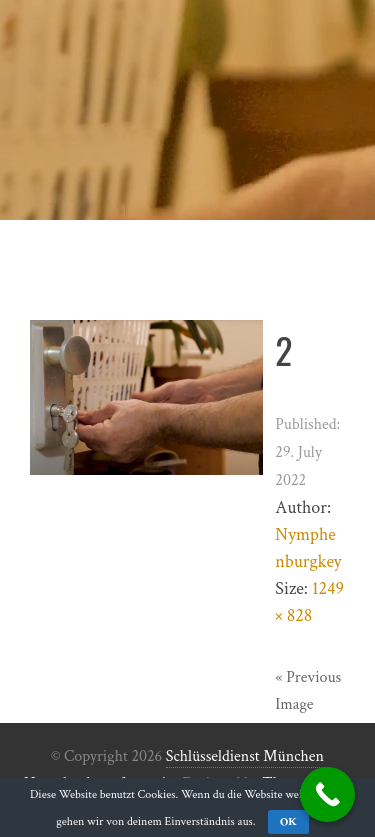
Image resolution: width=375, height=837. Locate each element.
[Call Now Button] (327, 794)
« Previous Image (308, 691)
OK (288, 821)
